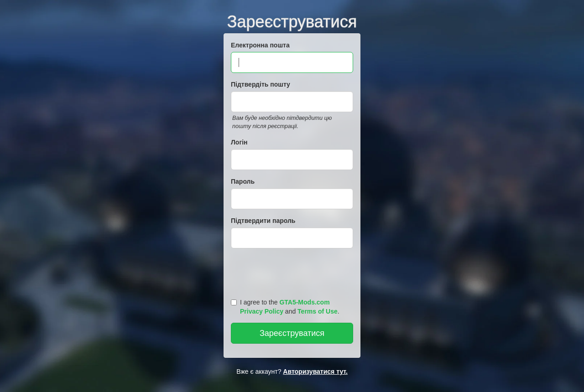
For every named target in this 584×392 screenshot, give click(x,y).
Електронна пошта (260, 45)
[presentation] (293, 271)
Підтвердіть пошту (261, 84)
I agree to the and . (285, 307)
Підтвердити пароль (263, 221)
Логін (239, 142)
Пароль (243, 181)
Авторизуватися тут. (315, 371)
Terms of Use (318, 311)
